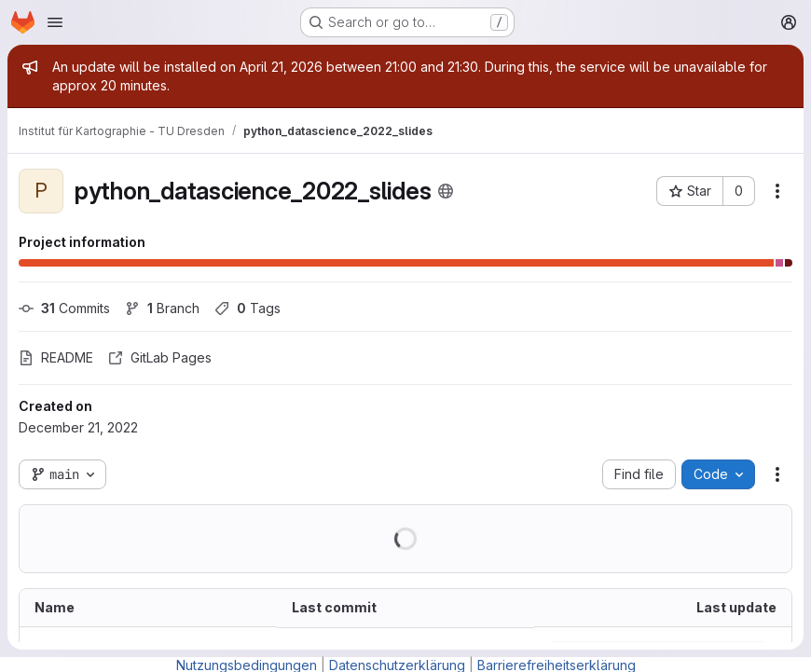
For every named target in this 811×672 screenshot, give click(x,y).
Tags (247, 308)
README (56, 357)
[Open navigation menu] (55, 22)
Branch (162, 308)
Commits (64, 308)
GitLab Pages (160, 357)
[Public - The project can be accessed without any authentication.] (446, 191)
